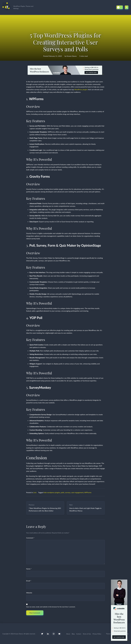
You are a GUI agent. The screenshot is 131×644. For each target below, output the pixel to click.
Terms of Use (87, 634)
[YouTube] (59, 634)
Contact (79, 634)
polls (63, 492)
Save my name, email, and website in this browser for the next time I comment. (51, 607)
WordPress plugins (81, 89)
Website (29, 593)
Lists (35, 492)
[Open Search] (127, 7)
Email (29, 581)
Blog (73, 634)
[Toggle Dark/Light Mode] (120, 7)
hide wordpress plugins (52, 492)
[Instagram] (54, 634)
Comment (30, 538)
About (68, 634)
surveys (68, 492)
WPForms (88, 492)
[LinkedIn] (48, 634)
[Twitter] (42, 634)
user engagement (77, 492)
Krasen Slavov (72, 56)
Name (29, 569)
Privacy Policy (97, 634)
